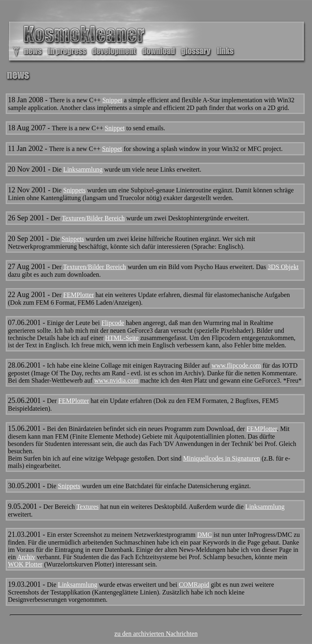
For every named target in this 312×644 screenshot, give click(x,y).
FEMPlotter (78, 295)
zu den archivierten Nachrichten (156, 634)
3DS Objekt (283, 267)
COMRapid (194, 585)
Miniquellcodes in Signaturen (222, 458)
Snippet (112, 100)
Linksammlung (83, 169)
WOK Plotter (25, 564)
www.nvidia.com (116, 380)
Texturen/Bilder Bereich (93, 218)
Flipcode (113, 323)
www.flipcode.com (236, 365)
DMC (204, 535)
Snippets (75, 190)
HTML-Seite (122, 338)
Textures (88, 507)
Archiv (26, 557)
